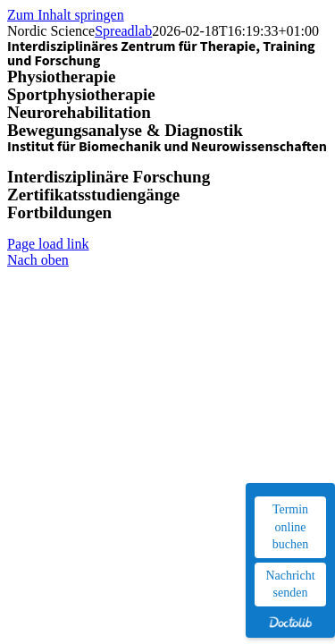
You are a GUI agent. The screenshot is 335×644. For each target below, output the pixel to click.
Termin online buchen (290, 527)
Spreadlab (123, 31)
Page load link (48, 244)
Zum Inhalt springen (66, 15)
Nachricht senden (290, 585)
